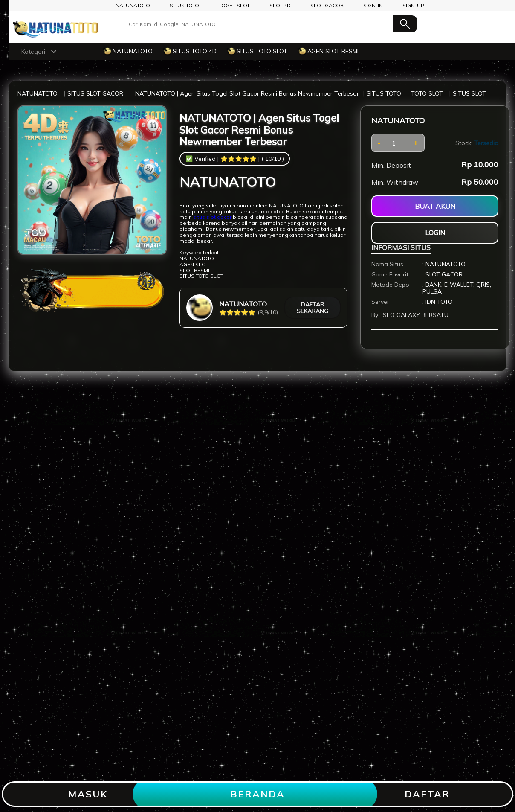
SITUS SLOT (469, 93)
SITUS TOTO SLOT (201, 276)
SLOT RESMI (194, 270)
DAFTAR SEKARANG (312, 308)
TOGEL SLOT (234, 5)
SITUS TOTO (184, 5)
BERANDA (257, 794)
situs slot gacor (212, 217)
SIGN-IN (373, 5)
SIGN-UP (413, 5)
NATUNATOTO (133, 5)
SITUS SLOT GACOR (95, 93)
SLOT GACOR (327, 5)
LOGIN (435, 233)
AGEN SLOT (194, 264)
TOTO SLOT (427, 93)
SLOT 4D (280, 5)
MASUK (88, 794)
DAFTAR (427, 794)
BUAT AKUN (435, 206)
